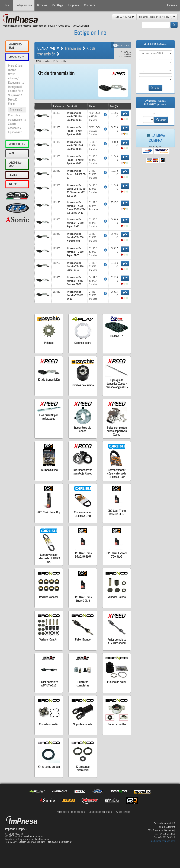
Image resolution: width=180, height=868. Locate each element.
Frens (11, 104)
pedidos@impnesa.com (163, 841)
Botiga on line (24, 5)
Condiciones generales (100, 812)
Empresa (73, 5)
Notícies (42, 5)
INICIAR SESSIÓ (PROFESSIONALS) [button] (157, 17)
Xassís (12, 124)
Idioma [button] (172, 5)
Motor (11, 74)
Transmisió (16, 110)
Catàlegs (58, 5)
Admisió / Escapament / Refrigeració (16, 83)
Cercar (155, 88)
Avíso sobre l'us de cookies (71, 812)
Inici (8, 5)
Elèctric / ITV (15, 91)
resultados (121, 45)
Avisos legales (123, 812)
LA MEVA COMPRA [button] (124, 17)
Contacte (90, 5)
